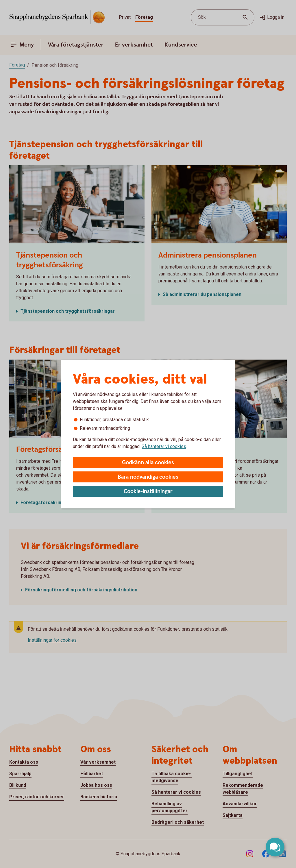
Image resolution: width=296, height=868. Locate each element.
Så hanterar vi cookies (164, 446)
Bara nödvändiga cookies (148, 477)
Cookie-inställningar (148, 492)
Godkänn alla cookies (148, 463)
